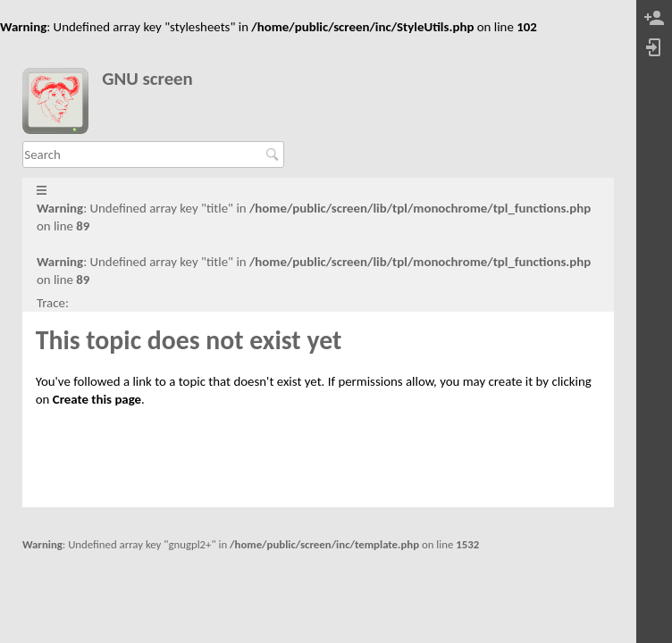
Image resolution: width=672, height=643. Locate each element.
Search (275, 154)
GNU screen (147, 79)
